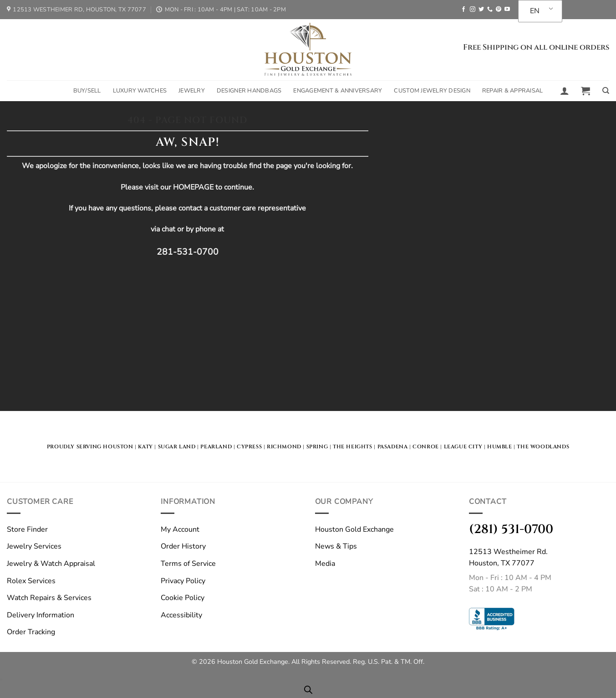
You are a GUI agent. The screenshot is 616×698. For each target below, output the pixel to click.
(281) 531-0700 (511, 529)
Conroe (426, 447)
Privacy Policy (183, 581)
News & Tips (336, 546)
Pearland (216, 447)
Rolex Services (31, 581)
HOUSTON (118, 447)
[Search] (606, 91)
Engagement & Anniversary (338, 91)
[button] (565, 91)
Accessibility (181, 615)
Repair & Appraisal (513, 91)
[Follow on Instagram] (473, 10)
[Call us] (490, 10)
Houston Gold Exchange (354, 529)
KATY (145, 447)
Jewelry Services (34, 546)
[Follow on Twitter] (481, 10)
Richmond (284, 447)
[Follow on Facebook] (463, 10)
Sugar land (177, 447)
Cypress (249, 447)
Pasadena (393, 447)
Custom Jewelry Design (432, 91)
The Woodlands (543, 447)
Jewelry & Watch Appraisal (51, 564)
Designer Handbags (249, 91)
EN (535, 11)
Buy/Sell (87, 91)
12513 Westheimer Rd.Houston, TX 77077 (508, 558)
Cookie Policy (183, 598)
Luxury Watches (140, 91)
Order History (183, 546)
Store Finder (27, 529)
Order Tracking (31, 632)
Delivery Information (41, 615)
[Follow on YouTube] (507, 10)
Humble (500, 447)
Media (325, 564)
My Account (180, 529)
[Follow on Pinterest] (499, 10)
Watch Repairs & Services (49, 598)
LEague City (463, 447)
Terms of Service (188, 564)
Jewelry (192, 91)
